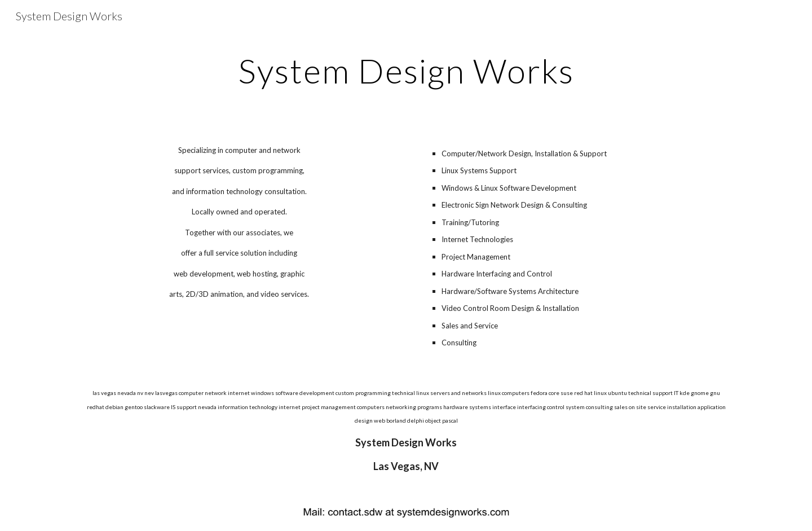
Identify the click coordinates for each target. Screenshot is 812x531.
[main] (406, 71)
